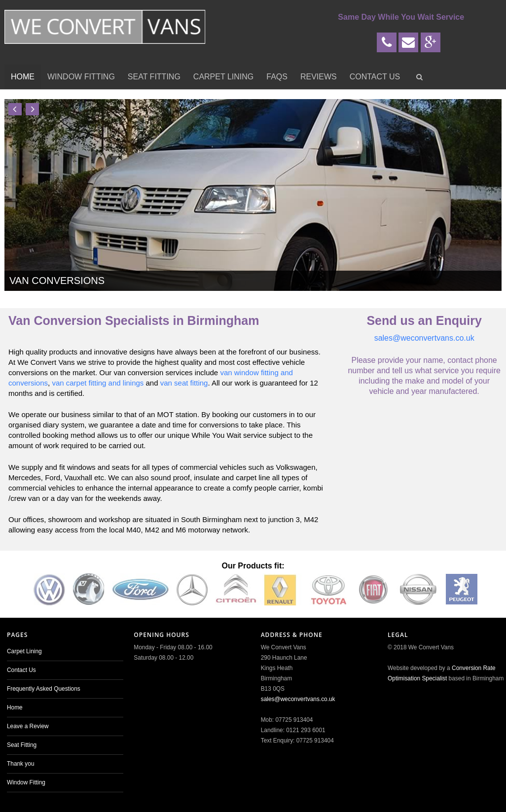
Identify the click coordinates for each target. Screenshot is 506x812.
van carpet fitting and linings (98, 383)
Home (23, 77)
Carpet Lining (223, 77)
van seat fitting (184, 383)
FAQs (277, 77)
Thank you (21, 764)
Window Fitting (81, 77)
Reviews (319, 77)
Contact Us (375, 77)
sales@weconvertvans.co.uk (424, 338)
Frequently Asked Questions (44, 689)
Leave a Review (28, 726)
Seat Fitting (154, 77)
